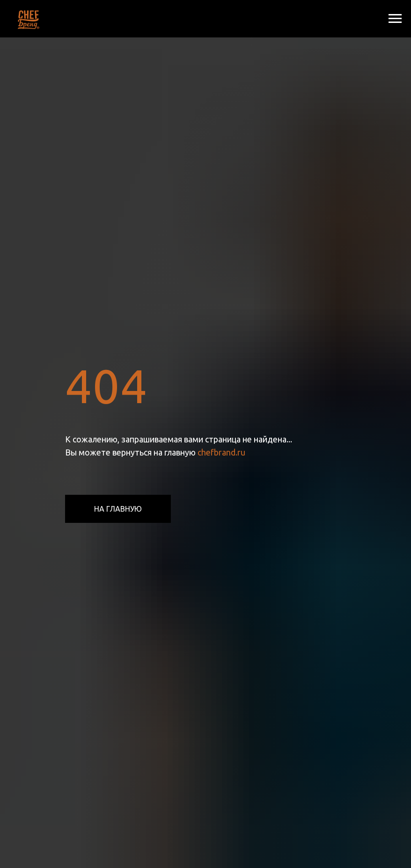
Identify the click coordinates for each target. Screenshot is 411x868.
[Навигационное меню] (395, 19)
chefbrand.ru (221, 452)
